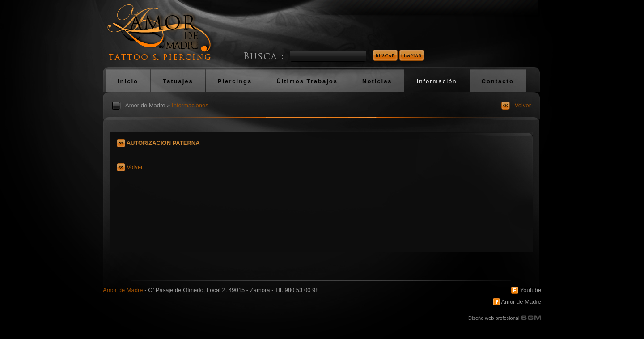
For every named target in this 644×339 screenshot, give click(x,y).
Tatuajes (178, 81)
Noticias (377, 81)
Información (437, 81)
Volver (523, 105)
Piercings (235, 81)
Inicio (128, 81)
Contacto (498, 81)
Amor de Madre (145, 105)
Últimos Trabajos (307, 81)
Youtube (526, 290)
